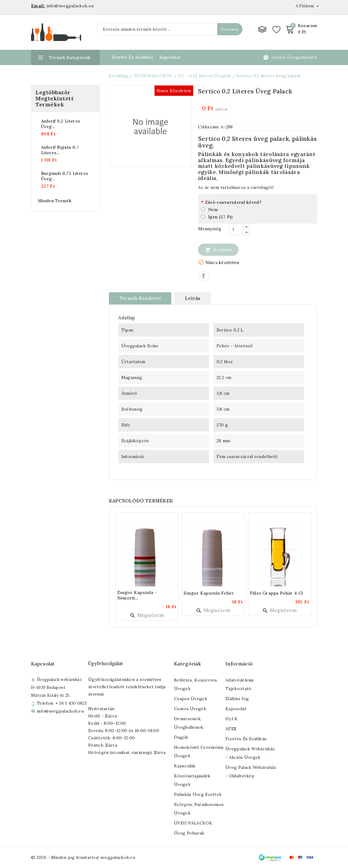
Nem (213, 210)
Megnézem (147, 615)
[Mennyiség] (236, 229)
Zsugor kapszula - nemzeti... (137, 595)
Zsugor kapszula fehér (209, 593)
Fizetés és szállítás (246, 739)
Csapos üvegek (191, 699)
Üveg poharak (189, 833)
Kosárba (218, 250)
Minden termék (55, 201)
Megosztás (203, 276)
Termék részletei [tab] (140, 298)
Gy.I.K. (232, 719)
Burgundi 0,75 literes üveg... (64, 176)
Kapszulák (185, 766)
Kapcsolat (170, 57)
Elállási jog (237, 699)
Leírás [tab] (193, 298)
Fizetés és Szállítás (133, 57)
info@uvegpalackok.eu (60, 711)
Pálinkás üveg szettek (198, 794)
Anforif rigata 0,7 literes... (60, 150)
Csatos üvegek (190, 709)
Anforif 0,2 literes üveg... (61, 124)
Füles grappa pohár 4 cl (276, 593)
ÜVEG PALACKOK (193, 823)
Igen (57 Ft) (220, 217)
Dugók (181, 737)
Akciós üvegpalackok (294, 57)
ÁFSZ (231, 729)
